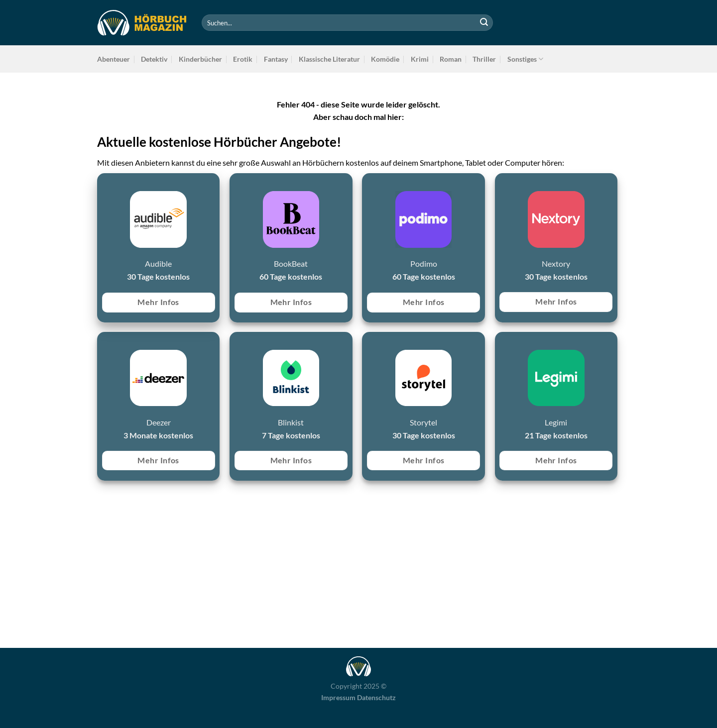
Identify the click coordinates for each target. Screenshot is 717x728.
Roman (451, 59)
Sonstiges (525, 59)
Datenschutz (376, 697)
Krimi (420, 59)
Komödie (385, 59)
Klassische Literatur (329, 59)
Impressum (338, 697)
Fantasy (276, 59)
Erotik (243, 59)
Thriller (484, 59)
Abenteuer (114, 59)
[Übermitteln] (484, 23)
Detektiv (154, 59)
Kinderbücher (200, 59)
